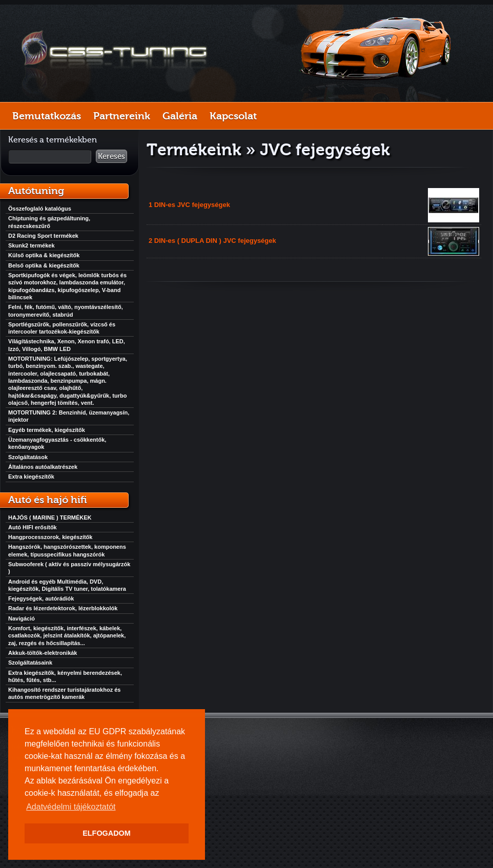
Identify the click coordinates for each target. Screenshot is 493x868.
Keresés (111, 156)
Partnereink (122, 116)
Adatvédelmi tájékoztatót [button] (71, 807)
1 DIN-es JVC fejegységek (189, 205)
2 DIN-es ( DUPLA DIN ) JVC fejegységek (212, 241)
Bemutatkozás (47, 116)
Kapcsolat (233, 116)
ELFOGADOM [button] (107, 833)
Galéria (180, 116)
